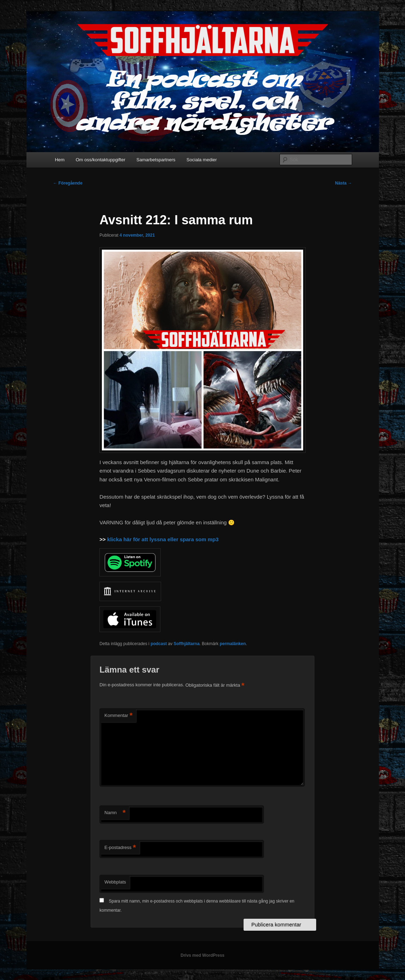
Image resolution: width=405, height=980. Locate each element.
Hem (60, 160)
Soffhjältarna (186, 644)
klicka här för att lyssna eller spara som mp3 (162, 539)
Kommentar (118, 716)
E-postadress (120, 848)
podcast (159, 644)
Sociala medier (202, 160)
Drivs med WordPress (202, 955)
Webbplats (115, 882)
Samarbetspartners (156, 160)
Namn (115, 813)
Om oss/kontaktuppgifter (101, 160)
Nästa (343, 183)
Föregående (68, 183)
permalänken (233, 644)
